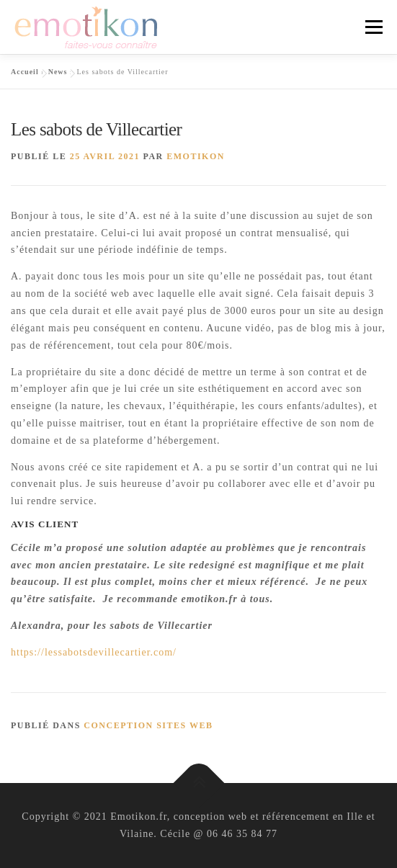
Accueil (25, 72)
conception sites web (148, 725)
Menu (374, 27)
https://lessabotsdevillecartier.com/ (94, 652)
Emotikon (196, 156)
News (58, 72)
